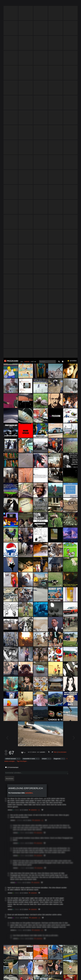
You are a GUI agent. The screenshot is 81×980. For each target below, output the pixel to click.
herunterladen (62, 394)
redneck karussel (11, 401)
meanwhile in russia (29, 401)
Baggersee (57, 401)
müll (32, 4)
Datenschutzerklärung (13, 977)
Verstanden (74, 975)
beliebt (27, 4)
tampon (44, 401)
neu (22, 4)
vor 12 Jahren (32, 394)
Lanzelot (42, 394)
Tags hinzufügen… (22, 403)
